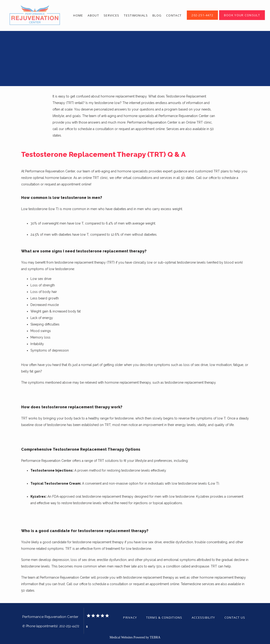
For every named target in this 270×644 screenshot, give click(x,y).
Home (78, 15)
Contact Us (235, 617)
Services (111, 15)
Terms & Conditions (164, 617)
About (93, 15)
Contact (174, 15)
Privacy (130, 617)
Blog (157, 15)
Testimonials (136, 15)
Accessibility (203, 617)
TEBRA (155, 637)
